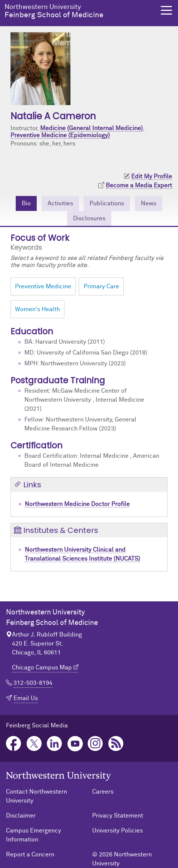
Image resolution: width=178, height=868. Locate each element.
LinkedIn (55, 744)
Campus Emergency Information (34, 835)
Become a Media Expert (139, 185)
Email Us (26, 698)
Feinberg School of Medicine (79, 11)
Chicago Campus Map (42, 668)
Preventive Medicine (43, 286)
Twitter (34, 744)
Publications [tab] (107, 203)
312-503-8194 (33, 683)
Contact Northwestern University (37, 796)
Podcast (116, 744)
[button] (166, 10)
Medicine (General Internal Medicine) (91, 128)
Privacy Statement (118, 816)
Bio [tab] (26, 203)
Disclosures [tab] (89, 218)
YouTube (75, 744)
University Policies (117, 831)
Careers (103, 792)
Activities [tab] (60, 203)
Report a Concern (30, 855)
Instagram (95, 744)
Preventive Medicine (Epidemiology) (60, 135)
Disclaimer (21, 816)
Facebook (14, 744)
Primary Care (101, 286)
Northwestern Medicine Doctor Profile (77, 504)
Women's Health (37, 309)
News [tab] (149, 203)
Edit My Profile (152, 177)
